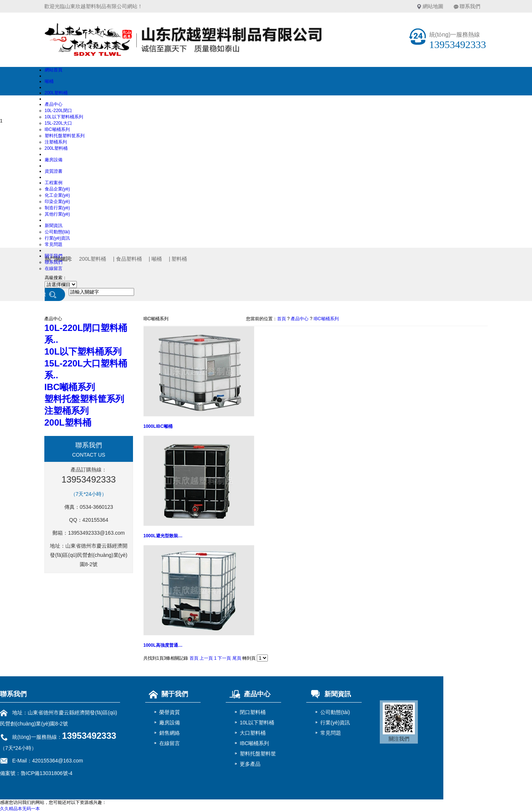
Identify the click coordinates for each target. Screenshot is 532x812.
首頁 (282, 319)
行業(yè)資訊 (57, 238)
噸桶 (49, 81)
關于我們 (54, 256)
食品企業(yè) (57, 189)
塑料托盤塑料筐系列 (65, 136)
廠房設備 (54, 160)
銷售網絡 (170, 733)
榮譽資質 (170, 712)
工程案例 (54, 183)
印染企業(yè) (57, 202)
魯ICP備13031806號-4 (47, 773)
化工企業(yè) (57, 195)
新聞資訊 (54, 226)
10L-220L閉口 (59, 111)
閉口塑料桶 (253, 712)
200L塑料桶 (56, 93)
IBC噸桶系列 (57, 129)
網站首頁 (54, 70)
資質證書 (54, 171)
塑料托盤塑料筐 (258, 754)
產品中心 (54, 104)
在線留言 (54, 268)
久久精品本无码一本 (20, 809)
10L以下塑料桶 (257, 723)
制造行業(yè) (57, 208)
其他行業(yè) (57, 214)
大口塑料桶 (253, 733)
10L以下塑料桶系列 (64, 117)
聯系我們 (470, 6)
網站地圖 (433, 6)
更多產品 (250, 764)
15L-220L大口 (59, 123)
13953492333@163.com (96, 533)
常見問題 (54, 244)
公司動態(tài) (57, 232)
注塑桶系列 (56, 142)
